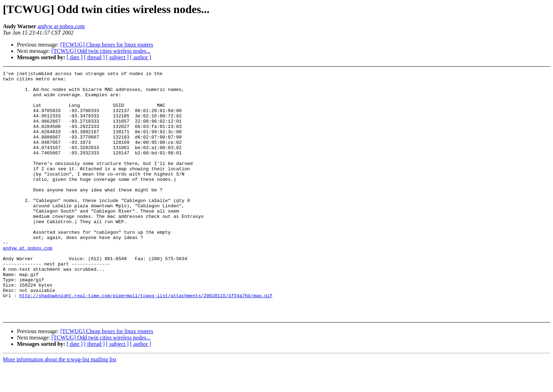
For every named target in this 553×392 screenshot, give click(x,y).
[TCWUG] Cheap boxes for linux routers (107, 45)
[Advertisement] (490, 89)
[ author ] (141, 57)
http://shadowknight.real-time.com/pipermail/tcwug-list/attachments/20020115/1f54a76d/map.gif (146, 341)
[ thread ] (94, 57)
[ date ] (75, 57)
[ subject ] (117, 57)
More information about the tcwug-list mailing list (60, 386)
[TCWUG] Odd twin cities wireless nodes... (101, 51)
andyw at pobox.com (61, 26)
